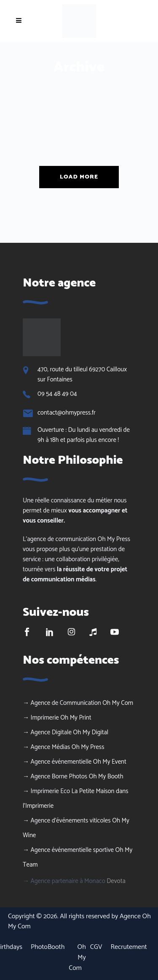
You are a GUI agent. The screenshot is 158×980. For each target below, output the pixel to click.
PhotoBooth (48, 947)
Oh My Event (110, 762)
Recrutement (129, 947)
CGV (96, 947)
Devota (116, 881)
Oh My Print (76, 718)
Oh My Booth (106, 776)
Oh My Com (118, 703)
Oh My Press (88, 747)
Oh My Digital (91, 732)
